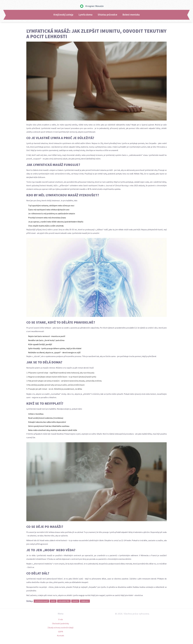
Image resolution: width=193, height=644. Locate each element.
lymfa (53, 601)
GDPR (61, 632)
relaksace (85, 601)
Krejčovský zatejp (63, 15)
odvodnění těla (64, 601)
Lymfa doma (85, 15)
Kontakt (61, 636)
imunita (75, 601)
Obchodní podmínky (60, 623)
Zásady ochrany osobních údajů (60, 628)
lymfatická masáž (41, 601)
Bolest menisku (131, 15)
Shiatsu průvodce (107, 15)
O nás (61, 619)
